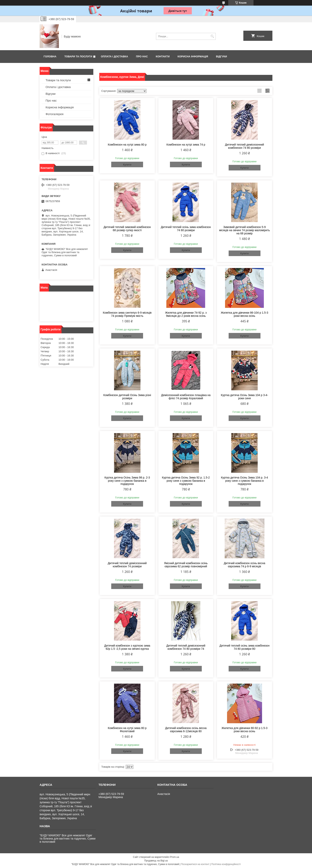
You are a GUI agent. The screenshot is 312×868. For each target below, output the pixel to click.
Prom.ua (175, 857)
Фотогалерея (55, 114)
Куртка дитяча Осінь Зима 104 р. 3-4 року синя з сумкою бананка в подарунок (244, 481)
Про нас (142, 56)
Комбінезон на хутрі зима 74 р (186, 145)
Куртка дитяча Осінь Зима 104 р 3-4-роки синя (244, 397)
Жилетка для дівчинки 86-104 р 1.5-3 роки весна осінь (244, 314)
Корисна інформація (193, 56)
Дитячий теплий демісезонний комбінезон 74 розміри (127, 565)
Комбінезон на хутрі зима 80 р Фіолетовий (127, 730)
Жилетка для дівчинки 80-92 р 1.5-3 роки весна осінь (244, 730)
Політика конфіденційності (226, 864)
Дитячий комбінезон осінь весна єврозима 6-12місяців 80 (186, 730)
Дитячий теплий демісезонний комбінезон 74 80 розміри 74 (186, 647)
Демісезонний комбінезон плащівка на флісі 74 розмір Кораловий (186, 397)
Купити (127, 165)
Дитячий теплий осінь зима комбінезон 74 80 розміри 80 (244, 647)
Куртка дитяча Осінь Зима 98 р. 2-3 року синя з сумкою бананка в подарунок (127, 481)
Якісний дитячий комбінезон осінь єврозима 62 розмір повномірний (186, 565)
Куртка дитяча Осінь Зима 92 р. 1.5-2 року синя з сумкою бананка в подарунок (186, 481)
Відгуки (222, 56)
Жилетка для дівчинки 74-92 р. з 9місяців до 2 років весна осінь (186, 314)
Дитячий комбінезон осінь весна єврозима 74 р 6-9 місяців (245, 565)
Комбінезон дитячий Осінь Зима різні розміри (127, 397)
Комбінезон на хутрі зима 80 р (127, 145)
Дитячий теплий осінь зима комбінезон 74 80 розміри (186, 229)
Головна (50, 56)
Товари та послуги (78, 56)
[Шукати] (212, 36)
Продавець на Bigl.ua (156, 861)
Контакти (163, 56)
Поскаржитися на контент (195, 864)
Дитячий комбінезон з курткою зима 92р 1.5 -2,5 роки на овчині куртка (127, 647)
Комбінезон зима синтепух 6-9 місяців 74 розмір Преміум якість (127, 314)
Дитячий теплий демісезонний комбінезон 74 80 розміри (245, 146)
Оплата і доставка (114, 56)
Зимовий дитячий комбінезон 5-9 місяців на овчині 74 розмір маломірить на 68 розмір (244, 230)
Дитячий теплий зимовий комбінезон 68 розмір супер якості (127, 229)
